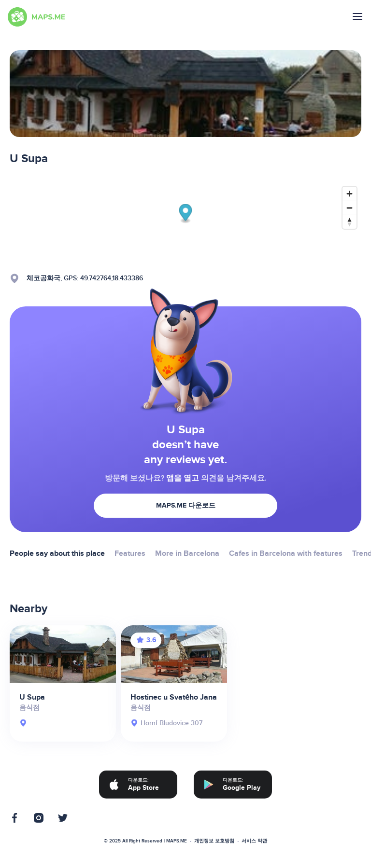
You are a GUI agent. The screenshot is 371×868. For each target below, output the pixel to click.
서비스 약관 (254, 841)
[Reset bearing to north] (350, 222)
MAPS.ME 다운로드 (186, 505)
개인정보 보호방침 (214, 841)
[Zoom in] (350, 194)
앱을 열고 (183, 478)
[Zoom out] (350, 208)
